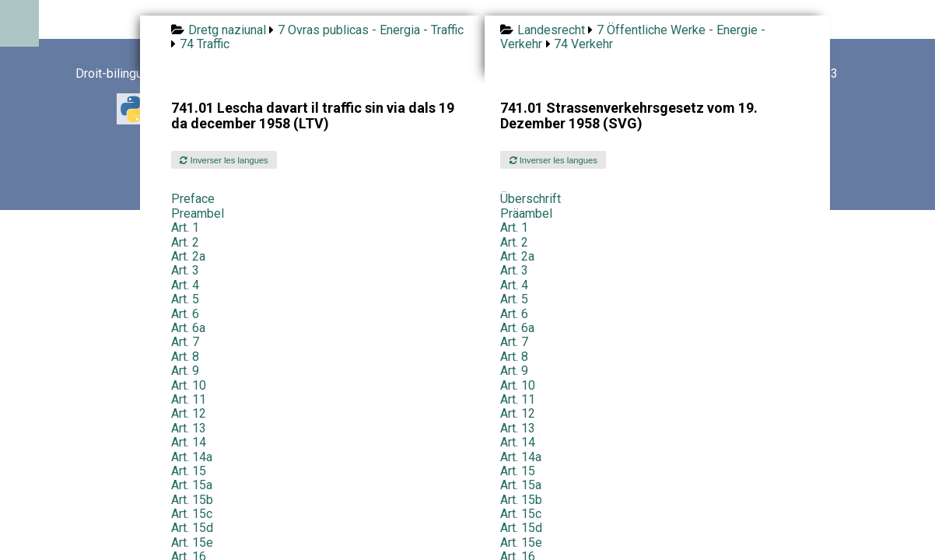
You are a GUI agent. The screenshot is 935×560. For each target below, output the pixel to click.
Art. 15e (192, 542)
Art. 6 (185, 314)
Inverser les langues (224, 160)
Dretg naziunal (227, 30)
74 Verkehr (583, 44)
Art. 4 (185, 285)
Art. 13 (189, 428)
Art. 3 (185, 270)
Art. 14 (189, 442)
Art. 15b (192, 500)
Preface (193, 199)
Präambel (526, 213)
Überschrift (531, 199)
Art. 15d (192, 528)
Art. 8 (185, 357)
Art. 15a (192, 485)
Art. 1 (185, 227)
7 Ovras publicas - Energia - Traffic (371, 30)
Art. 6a (188, 328)
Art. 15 (189, 471)
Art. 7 (185, 342)
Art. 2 (185, 242)
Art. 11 (189, 399)
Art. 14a (192, 457)
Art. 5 (185, 299)
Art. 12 (189, 413)
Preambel (198, 213)
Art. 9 (185, 371)
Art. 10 (189, 385)
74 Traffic (205, 44)
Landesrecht (551, 30)
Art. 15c (192, 514)
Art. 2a (188, 256)
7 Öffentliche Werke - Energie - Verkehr (632, 37)
